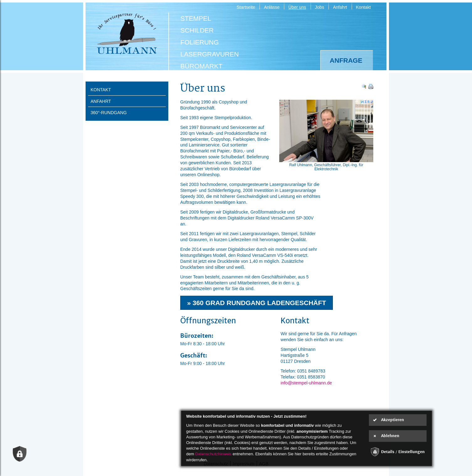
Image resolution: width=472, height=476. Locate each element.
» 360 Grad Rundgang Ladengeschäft (257, 303)
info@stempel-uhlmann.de (306, 383)
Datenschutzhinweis (213, 454)
